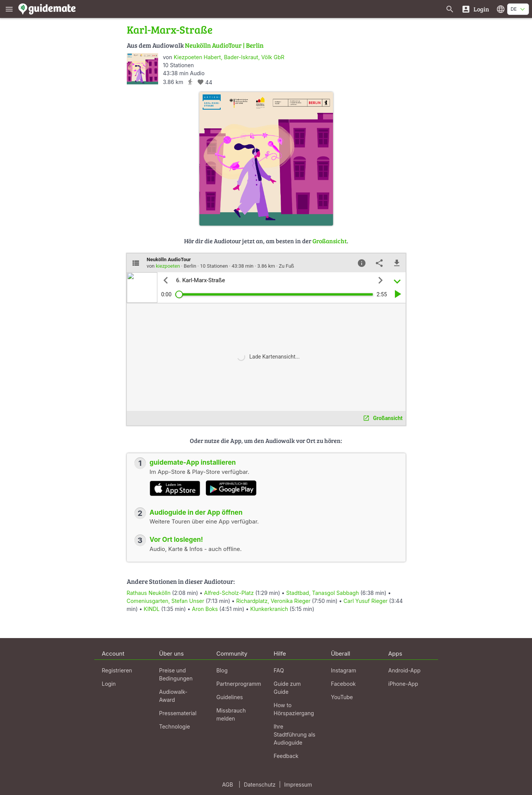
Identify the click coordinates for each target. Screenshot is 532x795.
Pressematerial (178, 713)
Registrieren (117, 670)
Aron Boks (205, 609)
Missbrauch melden (231, 714)
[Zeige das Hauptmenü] (9, 9)
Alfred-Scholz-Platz (229, 593)
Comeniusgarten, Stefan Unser (166, 601)
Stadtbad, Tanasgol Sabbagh (323, 593)
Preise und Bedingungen (176, 674)
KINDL (152, 609)
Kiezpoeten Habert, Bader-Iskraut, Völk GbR (229, 57)
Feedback (286, 756)
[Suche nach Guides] (450, 9)
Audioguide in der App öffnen (196, 512)
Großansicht (330, 241)
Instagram (344, 670)
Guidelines (230, 697)
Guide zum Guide (287, 688)
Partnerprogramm (239, 684)
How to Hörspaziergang (294, 709)
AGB (227, 784)
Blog (222, 670)
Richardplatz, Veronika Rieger (273, 601)
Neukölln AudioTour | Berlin (224, 45)
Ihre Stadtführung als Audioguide (295, 734)
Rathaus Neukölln (149, 593)
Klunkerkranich (269, 609)
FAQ (279, 670)
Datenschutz (260, 784)
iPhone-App (403, 684)
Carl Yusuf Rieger (365, 601)
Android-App (405, 670)
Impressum (298, 784)
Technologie (175, 726)
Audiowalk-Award (173, 696)
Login (109, 684)
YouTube (342, 697)
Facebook (344, 684)
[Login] (475, 9)
